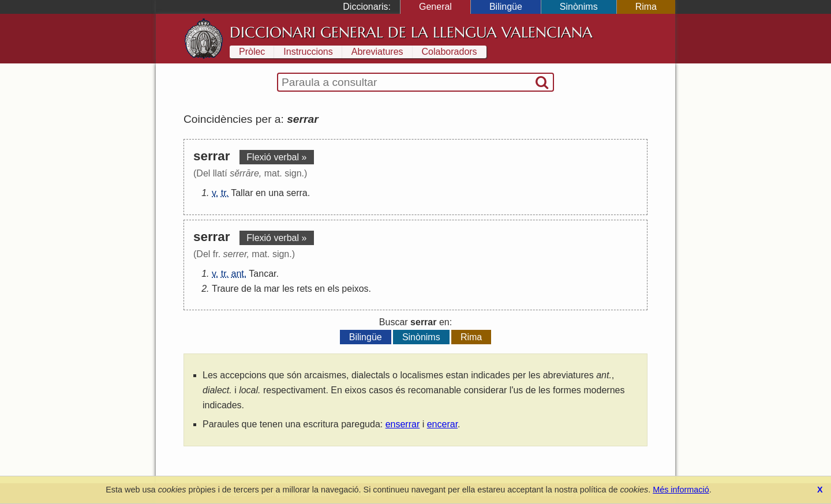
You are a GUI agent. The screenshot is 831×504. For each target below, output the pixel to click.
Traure (225, 289)
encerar (442, 424)
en (261, 193)
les (288, 289)
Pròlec (252, 52)
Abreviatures (377, 52)
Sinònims (579, 7)
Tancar (262, 274)
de (246, 289)
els (333, 289)
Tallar (242, 193)
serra (297, 193)
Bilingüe (506, 7)
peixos (355, 289)
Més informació (681, 490)
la (257, 289)
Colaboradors (450, 52)
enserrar (403, 424)
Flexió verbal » (276, 157)
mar (272, 289)
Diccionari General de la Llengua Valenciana (411, 32)
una (276, 193)
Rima (646, 7)
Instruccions (308, 52)
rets (304, 289)
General (435, 7)
